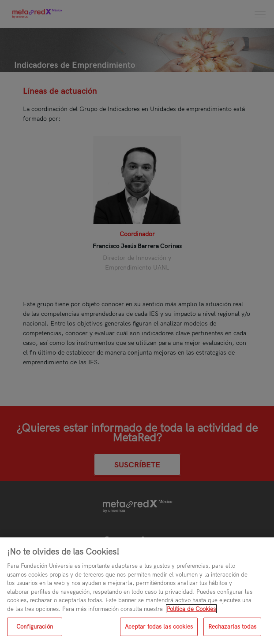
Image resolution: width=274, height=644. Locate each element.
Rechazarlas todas (232, 626)
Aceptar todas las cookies (159, 626)
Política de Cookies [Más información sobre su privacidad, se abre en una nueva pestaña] (191, 609)
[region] (137, 591)
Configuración (35, 626)
